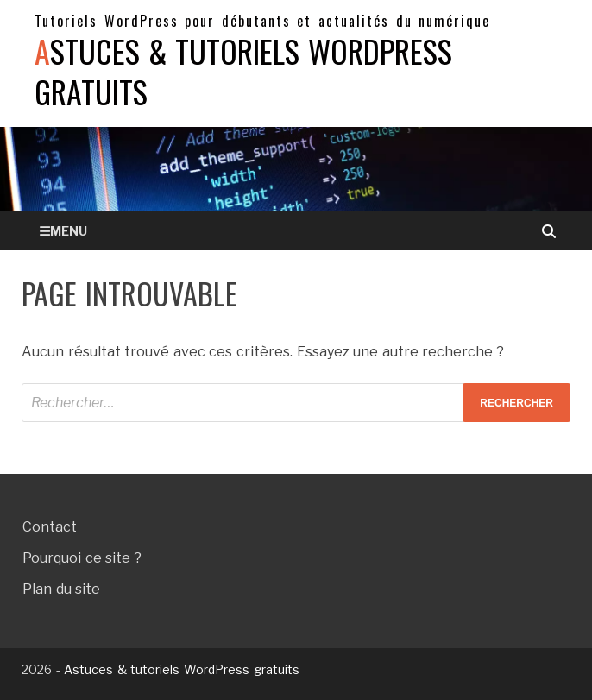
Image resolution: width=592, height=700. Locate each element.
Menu (69, 231)
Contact (50, 527)
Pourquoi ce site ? (82, 558)
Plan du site (61, 589)
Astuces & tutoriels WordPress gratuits (243, 71)
